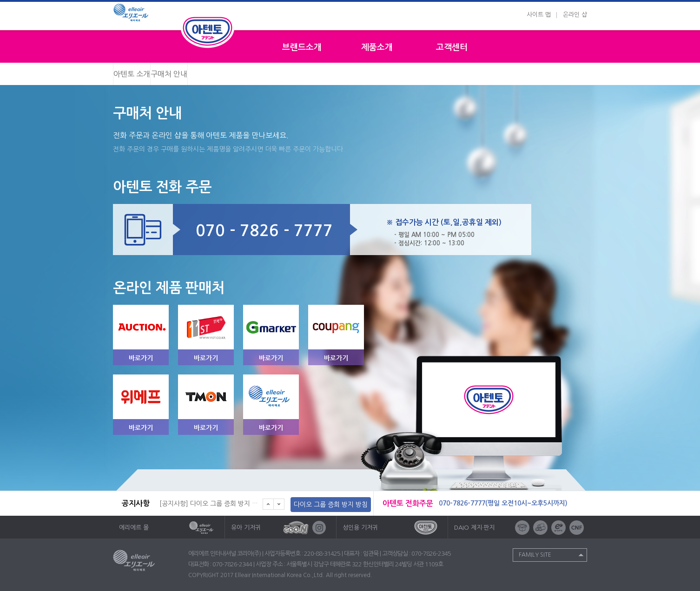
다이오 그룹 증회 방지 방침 (331, 505)
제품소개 (377, 47)
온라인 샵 (575, 15)
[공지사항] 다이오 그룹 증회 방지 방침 (212, 504)
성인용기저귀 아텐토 (208, 31)
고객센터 (452, 47)
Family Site (535, 555)
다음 (279, 504)
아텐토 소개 (132, 74)
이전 (268, 504)
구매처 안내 (169, 74)
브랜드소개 (302, 47)
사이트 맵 (539, 15)
